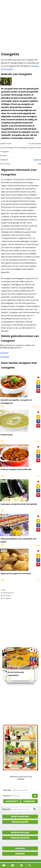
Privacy (31, 861)
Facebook (20, 848)
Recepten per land (20, 833)
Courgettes (5, 357)
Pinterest (20, 854)
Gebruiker (7, 790)
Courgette (4, 353)
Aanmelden (29, 801)
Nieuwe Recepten (20, 822)
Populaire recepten (20, 838)
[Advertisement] (20, 28)
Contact (26, 861)
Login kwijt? (12, 801)
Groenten (37, 160)
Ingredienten (8, 593)
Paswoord (7, 796)
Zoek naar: (6, 809)
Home (3, 590)
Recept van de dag (20, 817)
